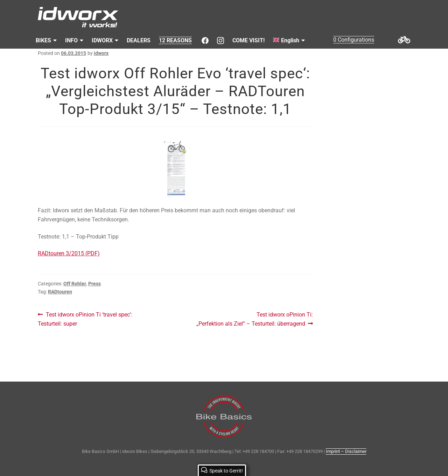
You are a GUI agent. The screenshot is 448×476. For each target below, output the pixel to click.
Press (94, 284)
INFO (71, 40)
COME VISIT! (248, 40)
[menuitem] (289, 41)
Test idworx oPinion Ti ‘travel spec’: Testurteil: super (85, 319)
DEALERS (139, 40)
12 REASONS (175, 40)
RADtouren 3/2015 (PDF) (69, 253)
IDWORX (102, 40)
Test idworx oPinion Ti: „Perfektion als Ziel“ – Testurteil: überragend (255, 319)
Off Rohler (75, 284)
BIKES (43, 40)
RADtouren (60, 292)
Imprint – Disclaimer (346, 451)
